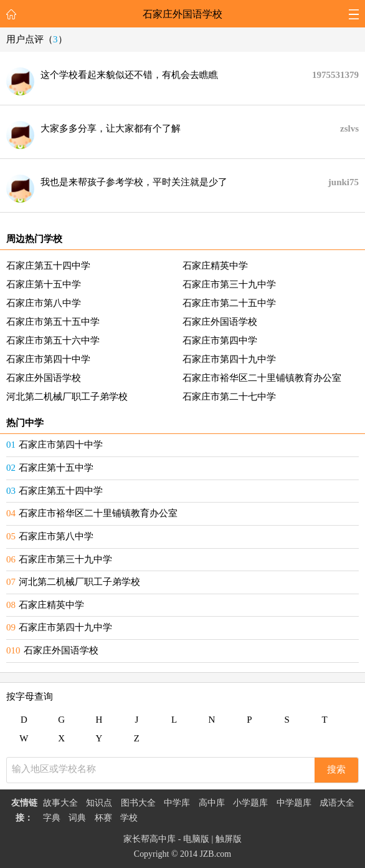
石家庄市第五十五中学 (53, 322)
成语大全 (337, 803)
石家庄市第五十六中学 (53, 340)
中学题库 (294, 803)
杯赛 (103, 818)
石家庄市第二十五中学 (229, 303)
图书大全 (138, 803)
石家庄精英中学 (215, 266)
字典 (52, 818)
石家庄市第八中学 (44, 303)
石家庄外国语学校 (183, 14)
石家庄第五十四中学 (48, 266)
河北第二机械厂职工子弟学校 (67, 397)
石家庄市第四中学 (220, 340)
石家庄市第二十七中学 (229, 397)
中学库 (177, 803)
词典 (77, 818)
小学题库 (250, 803)
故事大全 (60, 803)
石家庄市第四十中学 (48, 359)
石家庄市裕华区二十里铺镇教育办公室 (262, 378)
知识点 (99, 803)
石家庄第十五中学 (44, 284)
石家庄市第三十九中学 (229, 284)
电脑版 (196, 839)
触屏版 (229, 839)
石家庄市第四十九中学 (229, 359)
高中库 (212, 803)
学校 (129, 818)
